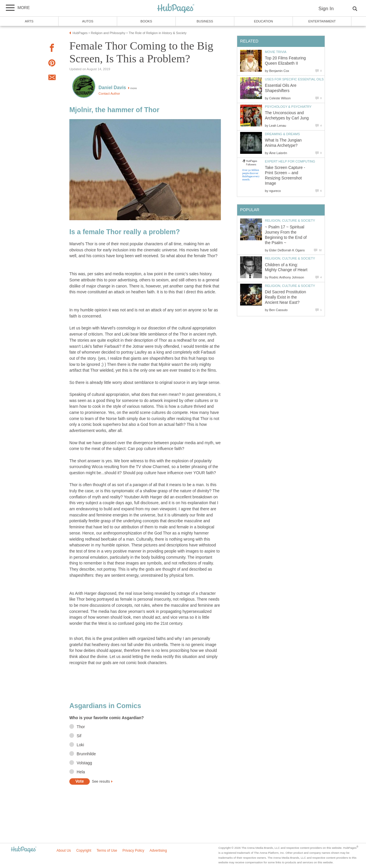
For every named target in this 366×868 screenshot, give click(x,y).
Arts (29, 21)
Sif (79, 736)
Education (263, 21)
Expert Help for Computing (290, 161)
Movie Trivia (276, 52)
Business (205, 21)
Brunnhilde (86, 754)
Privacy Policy (133, 851)
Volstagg (84, 763)
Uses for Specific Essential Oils (294, 79)
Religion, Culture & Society (290, 220)
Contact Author (109, 93)
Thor (81, 727)
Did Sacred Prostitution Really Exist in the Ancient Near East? (285, 297)
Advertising (158, 851)
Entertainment (322, 21)
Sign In (326, 9)
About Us (64, 851)
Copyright (84, 851)
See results (101, 781)
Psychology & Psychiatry (288, 107)
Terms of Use (107, 851)
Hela (81, 772)
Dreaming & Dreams (282, 134)
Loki (80, 745)
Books (146, 21)
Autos (88, 21)
